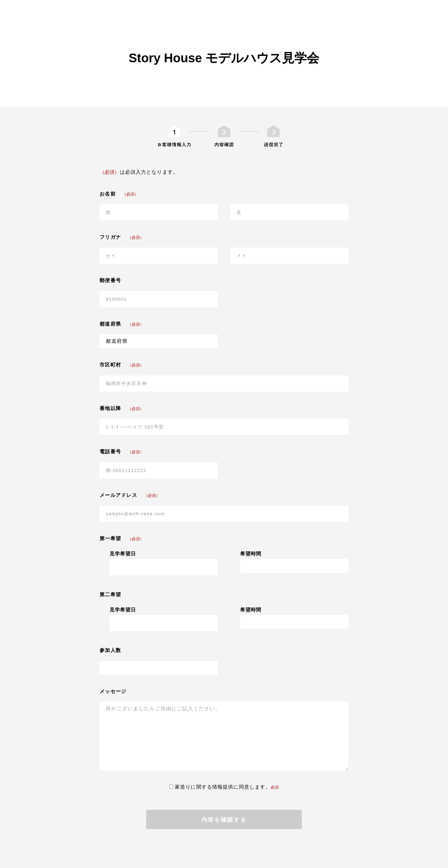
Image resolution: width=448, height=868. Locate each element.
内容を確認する (224, 820)
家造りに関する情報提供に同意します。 (224, 787)
